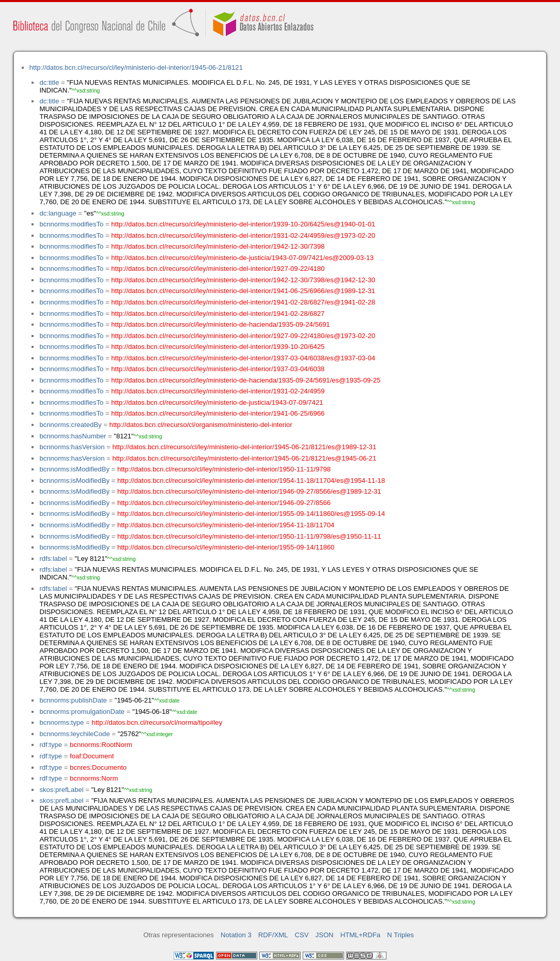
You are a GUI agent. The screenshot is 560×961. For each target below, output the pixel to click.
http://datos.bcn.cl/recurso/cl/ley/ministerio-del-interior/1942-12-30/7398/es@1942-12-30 (243, 280)
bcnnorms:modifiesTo (71, 224)
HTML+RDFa (361, 935)
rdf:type (51, 745)
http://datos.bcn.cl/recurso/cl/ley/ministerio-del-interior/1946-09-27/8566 (224, 503)
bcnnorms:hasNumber (73, 436)
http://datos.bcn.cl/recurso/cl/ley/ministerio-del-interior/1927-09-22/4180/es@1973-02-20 (243, 336)
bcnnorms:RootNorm (101, 745)
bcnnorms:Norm (94, 778)
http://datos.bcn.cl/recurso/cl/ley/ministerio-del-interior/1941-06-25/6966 (218, 413)
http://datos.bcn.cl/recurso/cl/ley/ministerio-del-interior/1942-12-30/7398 (218, 246)
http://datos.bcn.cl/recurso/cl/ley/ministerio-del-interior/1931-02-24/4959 (218, 391)
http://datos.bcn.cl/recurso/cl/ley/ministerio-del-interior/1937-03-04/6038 (218, 369)
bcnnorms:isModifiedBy (74, 469)
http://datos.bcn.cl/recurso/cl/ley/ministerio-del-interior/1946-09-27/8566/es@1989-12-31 (249, 491)
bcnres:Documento (98, 767)
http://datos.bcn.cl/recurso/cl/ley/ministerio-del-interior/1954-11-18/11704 (226, 525)
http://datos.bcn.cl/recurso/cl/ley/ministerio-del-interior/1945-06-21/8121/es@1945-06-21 (244, 458)
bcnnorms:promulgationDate (82, 712)
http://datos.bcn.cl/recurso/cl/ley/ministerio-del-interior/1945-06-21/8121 (136, 67)
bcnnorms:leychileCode (74, 734)
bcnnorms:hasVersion (72, 447)
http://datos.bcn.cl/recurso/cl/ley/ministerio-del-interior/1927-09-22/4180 (218, 269)
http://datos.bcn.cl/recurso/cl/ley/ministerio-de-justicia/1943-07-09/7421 (217, 402)
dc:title (49, 82)
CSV (302, 935)
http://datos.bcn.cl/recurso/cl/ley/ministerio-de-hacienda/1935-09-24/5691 (220, 324)
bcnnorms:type (61, 722)
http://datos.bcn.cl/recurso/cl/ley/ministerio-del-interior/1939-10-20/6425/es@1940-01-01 (243, 224)
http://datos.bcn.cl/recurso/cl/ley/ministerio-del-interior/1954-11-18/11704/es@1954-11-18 (251, 480)
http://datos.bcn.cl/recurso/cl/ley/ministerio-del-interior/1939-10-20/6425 (218, 347)
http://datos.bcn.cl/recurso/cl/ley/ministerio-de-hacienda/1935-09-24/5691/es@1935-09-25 (246, 380)
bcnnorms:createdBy (70, 425)
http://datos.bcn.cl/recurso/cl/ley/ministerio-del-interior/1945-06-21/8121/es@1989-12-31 (244, 447)
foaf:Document (92, 756)
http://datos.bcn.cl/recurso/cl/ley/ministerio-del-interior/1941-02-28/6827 (218, 314)
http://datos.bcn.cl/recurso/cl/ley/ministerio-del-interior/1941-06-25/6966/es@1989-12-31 (243, 291)
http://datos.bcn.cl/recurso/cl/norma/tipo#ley (157, 722)
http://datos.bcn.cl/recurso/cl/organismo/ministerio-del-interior (201, 425)
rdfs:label (53, 559)
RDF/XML (273, 935)
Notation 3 (236, 935)
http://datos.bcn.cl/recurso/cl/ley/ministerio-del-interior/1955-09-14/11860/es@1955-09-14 (251, 514)
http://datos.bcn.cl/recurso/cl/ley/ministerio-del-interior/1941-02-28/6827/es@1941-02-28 (243, 302)
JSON (325, 935)
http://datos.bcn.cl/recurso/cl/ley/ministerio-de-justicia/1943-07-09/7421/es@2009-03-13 (242, 258)
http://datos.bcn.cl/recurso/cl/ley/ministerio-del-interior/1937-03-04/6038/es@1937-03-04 (243, 358)
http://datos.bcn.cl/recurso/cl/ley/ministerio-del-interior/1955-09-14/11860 (226, 547)
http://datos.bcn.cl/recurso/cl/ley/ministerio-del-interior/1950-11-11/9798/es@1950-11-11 (249, 536)
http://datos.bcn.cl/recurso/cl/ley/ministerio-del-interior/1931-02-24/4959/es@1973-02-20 (243, 235)
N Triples (400, 935)
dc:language (58, 213)
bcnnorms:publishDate (73, 700)
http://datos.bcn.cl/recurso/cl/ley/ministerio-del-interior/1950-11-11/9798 (224, 469)
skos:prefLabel (61, 790)
